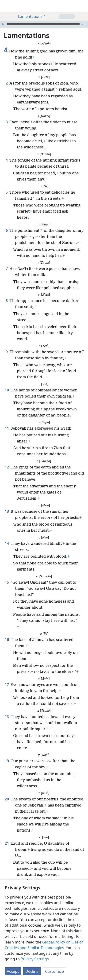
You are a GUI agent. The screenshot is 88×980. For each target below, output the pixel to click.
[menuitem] (7, 6)
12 (7, 460)
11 (7, 421)
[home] (7, 6)
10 (7, 383)
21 (7, 836)
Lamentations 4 (29, 16)
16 (7, 633)
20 (7, 792)
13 (7, 504)
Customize (54, 971)
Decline (32, 971)
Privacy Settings (35, 959)
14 (7, 536)
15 (7, 575)
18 (7, 710)
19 (7, 754)
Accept (13, 971)
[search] (82, 6)
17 (7, 678)
